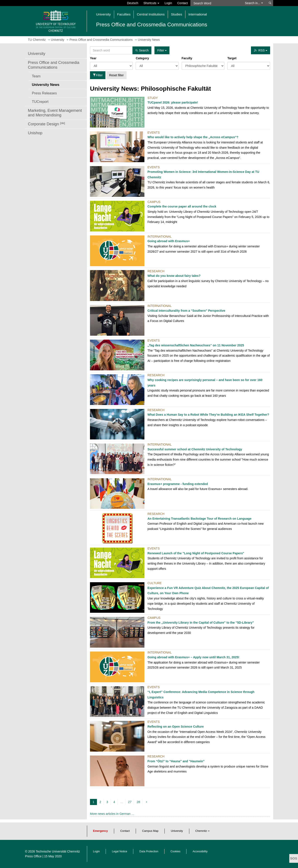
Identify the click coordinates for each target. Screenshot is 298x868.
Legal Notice (120, 851)
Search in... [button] (254, 3)
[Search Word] (216, 3)
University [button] (103, 14)
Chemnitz (201, 831)
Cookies (176, 851)
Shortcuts (151, 3)
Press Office (33, 856)
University (37, 54)
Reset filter (116, 75)
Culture (155, 583)
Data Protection (149, 851)
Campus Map (150, 831)
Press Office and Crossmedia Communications (54, 65)
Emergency (100, 831)
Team (36, 76)
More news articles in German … (112, 814)
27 (130, 802)
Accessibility (200, 851)
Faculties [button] (124, 14)
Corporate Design (46, 124)
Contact (183, 3)
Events (154, 133)
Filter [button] (162, 50)
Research (156, 271)
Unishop (35, 133)
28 (138, 802)
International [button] (198, 14)
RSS (261, 50)
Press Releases (44, 93)
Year (93, 58)
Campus (154, 202)
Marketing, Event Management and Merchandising (55, 113)
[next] (147, 802)
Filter (98, 75)
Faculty (187, 58)
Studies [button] (177, 14)
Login (168, 3)
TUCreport (40, 102)
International (160, 237)
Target (232, 58)
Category (142, 58)
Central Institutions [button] (151, 14)
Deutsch (133, 3)
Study (153, 98)
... (122, 802)
